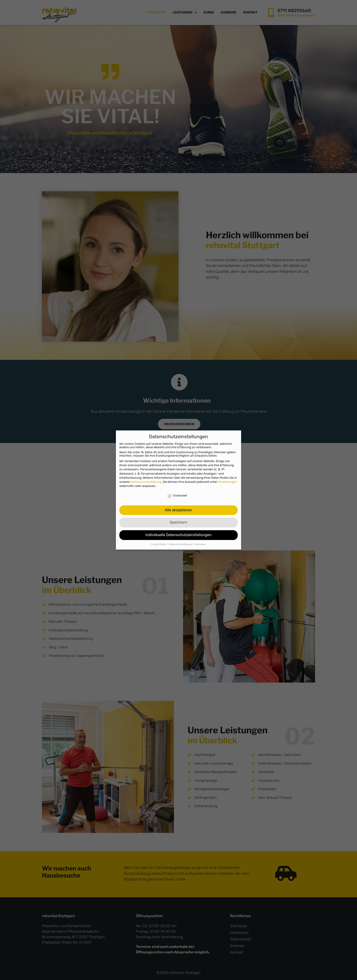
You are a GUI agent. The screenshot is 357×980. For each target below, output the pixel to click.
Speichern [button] (179, 522)
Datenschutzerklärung (146, 481)
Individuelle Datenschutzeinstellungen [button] (178, 534)
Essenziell (177, 495)
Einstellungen (227, 481)
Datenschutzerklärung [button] (181, 544)
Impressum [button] (200, 544)
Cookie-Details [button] (159, 544)
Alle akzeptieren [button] (178, 510)
